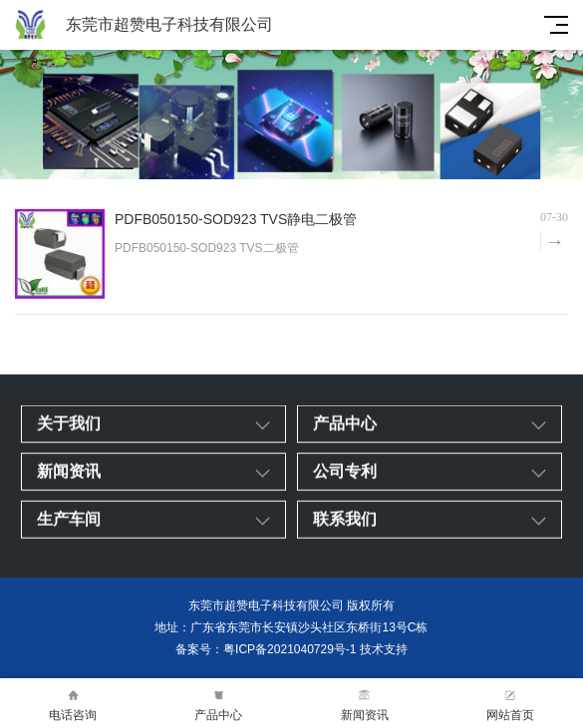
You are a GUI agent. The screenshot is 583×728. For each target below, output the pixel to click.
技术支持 (384, 649)
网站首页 (510, 704)
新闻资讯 (365, 704)
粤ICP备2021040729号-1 (290, 649)
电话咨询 (73, 704)
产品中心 (218, 704)
